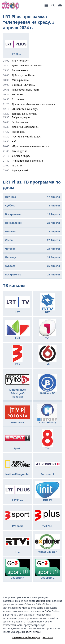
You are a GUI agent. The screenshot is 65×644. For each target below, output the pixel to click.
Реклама (48, 637)
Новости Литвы (31, 632)
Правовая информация (26, 637)
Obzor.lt (40, 601)
